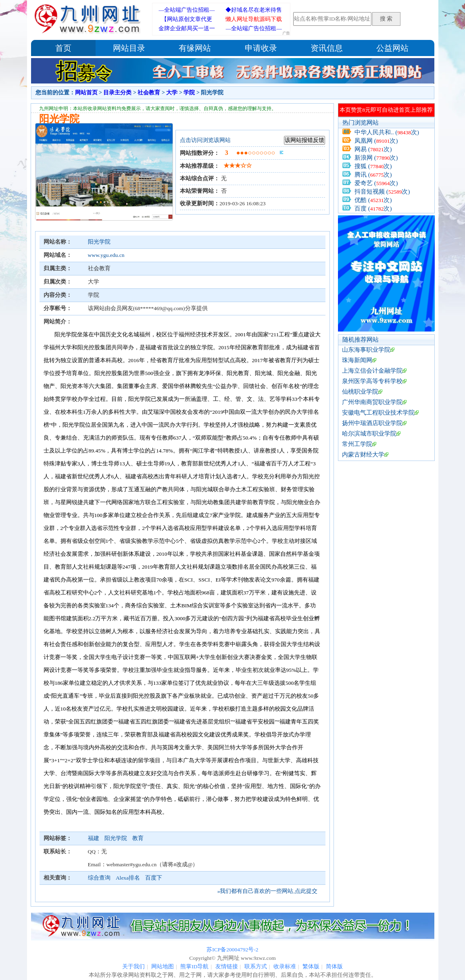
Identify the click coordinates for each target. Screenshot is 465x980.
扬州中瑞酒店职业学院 (372, 423)
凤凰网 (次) (376, 141)
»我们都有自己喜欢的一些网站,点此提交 (267, 891)
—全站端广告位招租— (187, 10)
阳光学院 (99, 242)
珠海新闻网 (357, 360)
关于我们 (133, 966)
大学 (172, 93)
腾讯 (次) (373, 175)
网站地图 (163, 966)
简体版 (334, 966)
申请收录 (261, 48)
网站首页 (86, 93)
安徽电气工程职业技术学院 (378, 413)
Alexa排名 (128, 878)
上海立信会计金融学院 (372, 371)
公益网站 (392, 48)
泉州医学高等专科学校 (372, 381)
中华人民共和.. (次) (387, 132)
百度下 (154, 878)
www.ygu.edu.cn (106, 255)
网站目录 (129, 48)
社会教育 (149, 93)
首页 (63, 48)
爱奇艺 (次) (376, 183)
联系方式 (256, 966)
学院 (189, 93)
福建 (94, 838)
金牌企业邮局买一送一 (187, 28)
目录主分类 (117, 93)
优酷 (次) (373, 200)
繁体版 (311, 966)
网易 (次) (373, 149)
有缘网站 (195, 48)
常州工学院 (357, 444)
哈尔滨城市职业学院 (369, 434)
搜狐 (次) (373, 166)
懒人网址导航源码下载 (254, 19)
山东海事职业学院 (366, 350)
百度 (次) (373, 209)
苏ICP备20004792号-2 (232, 950)
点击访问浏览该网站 (205, 140)
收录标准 (285, 966)
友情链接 (227, 966)
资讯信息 (327, 48)
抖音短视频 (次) (382, 192)
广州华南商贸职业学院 (372, 402)
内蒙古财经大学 (363, 455)
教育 (138, 838)
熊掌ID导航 (194, 966)
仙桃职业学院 (360, 392)
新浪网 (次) (376, 158)
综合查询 (99, 878)
